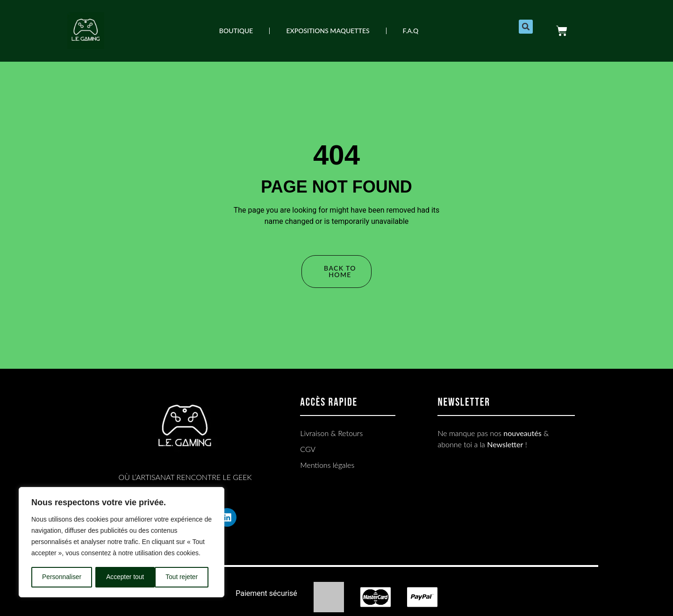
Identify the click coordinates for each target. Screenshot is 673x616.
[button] (526, 27)
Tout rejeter (122, 577)
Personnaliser (62, 577)
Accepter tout (183, 577)
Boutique (236, 31)
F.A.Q (411, 31)
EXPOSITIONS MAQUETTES (328, 31)
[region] (122, 543)
